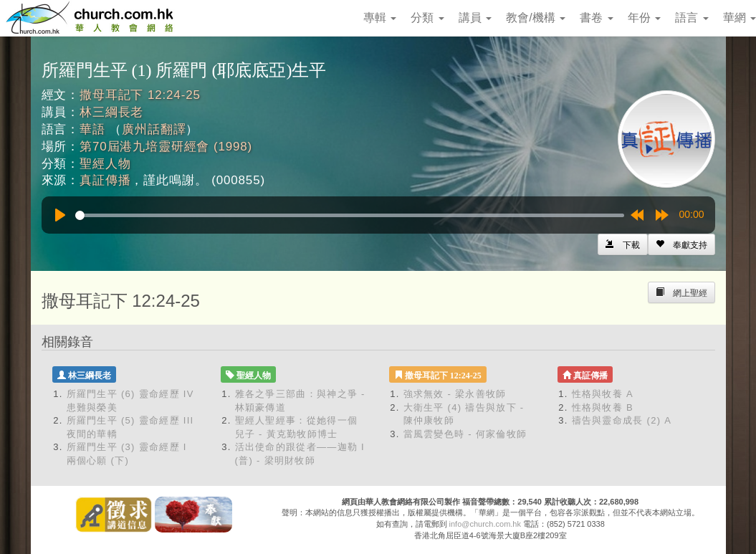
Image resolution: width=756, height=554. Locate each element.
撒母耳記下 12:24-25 (140, 95)
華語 (92, 129)
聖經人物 (105, 164)
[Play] (60, 215)
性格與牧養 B (603, 407)
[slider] (350, 215)
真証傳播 (105, 180)
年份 (644, 18)
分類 (427, 18)
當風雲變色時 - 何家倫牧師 (465, 434)
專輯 (380, 18)
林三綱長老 (111, 112)
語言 (692, 18)
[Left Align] (681, 244)
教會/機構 (536, 18)
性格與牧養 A (603, 394)
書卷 (596, 18)
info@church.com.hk (485, 524)
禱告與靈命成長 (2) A (622, 420)
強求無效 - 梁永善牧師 (455, 394)
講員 (475, 18)
